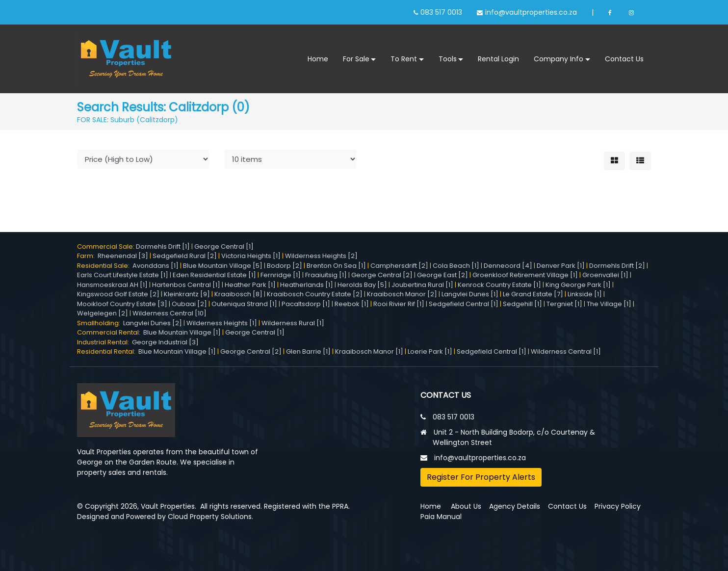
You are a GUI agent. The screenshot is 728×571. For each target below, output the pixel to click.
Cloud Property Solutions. (210, 517)
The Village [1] (609, 304)
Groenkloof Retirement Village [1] (525, 275)
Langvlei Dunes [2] (153, 323)
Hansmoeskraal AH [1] (112, 285)
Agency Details (515, 506)
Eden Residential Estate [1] (214, 275)
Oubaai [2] (189, 304)
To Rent (404, 59)
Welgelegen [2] (103, 313)
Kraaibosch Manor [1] (369, 351)
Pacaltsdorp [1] (306, 304)
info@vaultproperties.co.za (531, 12)
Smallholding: (100, 323)
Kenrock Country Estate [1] (499, 285)
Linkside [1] (585, 294)
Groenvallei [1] (605, 275)
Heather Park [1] (250, 285)
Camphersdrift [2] (399, 266)
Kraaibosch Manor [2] (402, 294)
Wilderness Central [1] (566, 351)
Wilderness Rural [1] (293, 323)
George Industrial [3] (165, 342)
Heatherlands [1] (307, 285)
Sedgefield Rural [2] (185, 256)
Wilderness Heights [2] (321, 256)
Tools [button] (448, 59)
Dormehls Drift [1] (163, 247)
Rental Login (498, 59)
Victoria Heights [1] (251, 256)
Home (318, 59)
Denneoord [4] (508, 266)
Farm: (87, 256)
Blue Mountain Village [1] (182, 332)
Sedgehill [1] (522, 304)
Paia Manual (441, 517)
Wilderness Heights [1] (222, 323)
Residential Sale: (105, 266)
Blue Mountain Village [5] (223, 266)
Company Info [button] (559, 59)
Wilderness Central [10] (169, 313)
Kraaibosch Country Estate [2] (315, 294)
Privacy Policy (618, 506)
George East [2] (442, 275)
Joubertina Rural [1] (422, 285)
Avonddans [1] (156, 266)
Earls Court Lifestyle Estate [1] (123, 275)
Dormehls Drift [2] (617, 266)
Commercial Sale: (106, 247)
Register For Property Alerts (481, 477)
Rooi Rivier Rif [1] (399, 304)
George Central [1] (224, 247)
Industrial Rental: (104, 342)
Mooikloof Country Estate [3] (122, 304)
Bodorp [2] (285, 266)
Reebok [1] (352, 304)
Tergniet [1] (564, 304)
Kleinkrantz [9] (187, 294)
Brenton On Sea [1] (336, 266)
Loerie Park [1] (430, 351)
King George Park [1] (578, 285)
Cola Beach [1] (456, 266)
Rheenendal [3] (123, 256)
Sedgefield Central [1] (464, 304)
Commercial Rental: (110, 332)
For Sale (356, 59)
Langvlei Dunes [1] (470, 294)
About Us (466, 506)
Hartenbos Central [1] (186, 285)
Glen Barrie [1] (308, 351)
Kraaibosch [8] (238, 294)
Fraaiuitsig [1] (326, 275)
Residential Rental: (108, 351)
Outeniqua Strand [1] (244, 304)
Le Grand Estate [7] (533, 294)
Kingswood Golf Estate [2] (118, 294)
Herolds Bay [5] (362, 285)
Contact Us (624, 59)
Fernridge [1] (281, 275)
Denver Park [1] (561, 266)
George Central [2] (382, 275)
